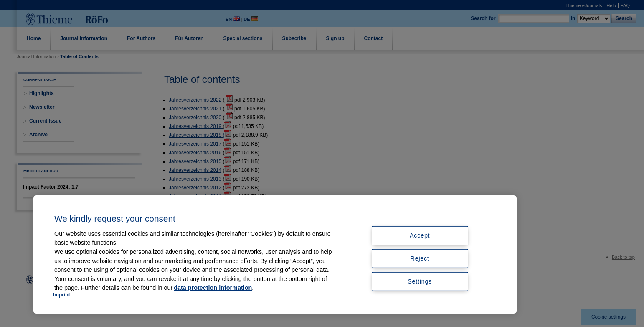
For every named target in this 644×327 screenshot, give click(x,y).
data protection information (213, 288)
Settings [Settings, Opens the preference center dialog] (420, 281)
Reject (420, 258)
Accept (420, 235)
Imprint (62, 295)
